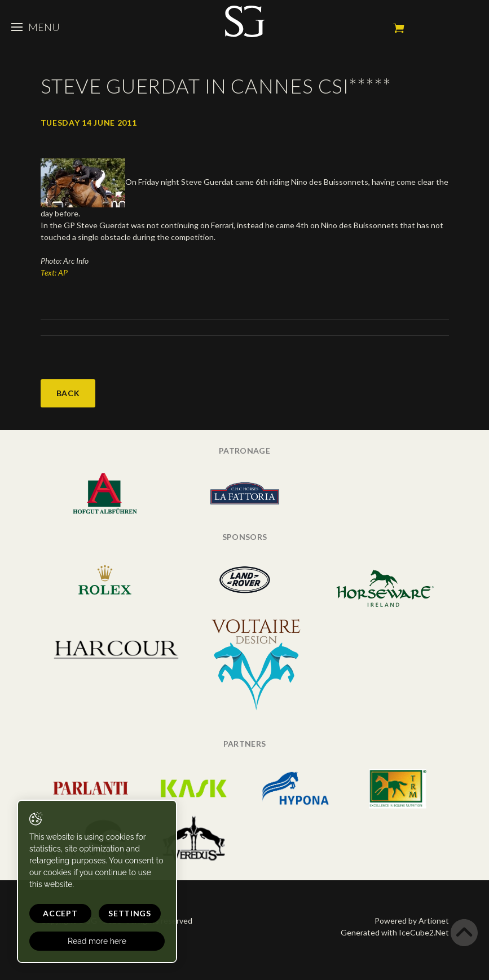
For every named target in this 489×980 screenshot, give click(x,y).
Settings (130, 913)
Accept (60, 913)
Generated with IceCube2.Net (395, 932)
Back (68, 393)
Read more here (97, 941)
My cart (399, 28)
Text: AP (54, 272)
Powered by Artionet (412, 921)
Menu (36, 27)
